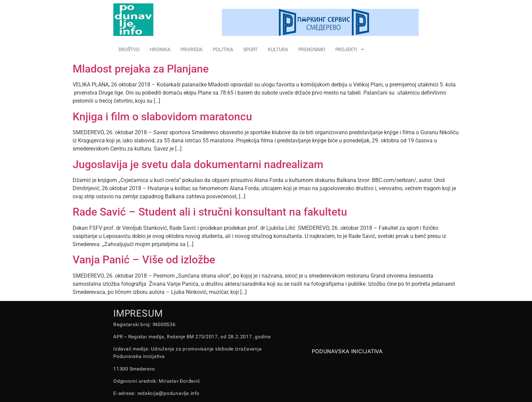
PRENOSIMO (312, 49)
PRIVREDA (192, 49)
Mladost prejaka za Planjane (141, 69)
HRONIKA (160, 49)
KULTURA (278, 49)
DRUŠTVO (129, 49)
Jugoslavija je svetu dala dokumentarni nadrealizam (198, 164)
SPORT (250, 49)
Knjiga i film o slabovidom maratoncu (162, 117)
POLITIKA (223, 49)
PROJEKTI (350, 49)
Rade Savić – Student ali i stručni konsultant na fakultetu (210, 212)
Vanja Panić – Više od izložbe (144, 260)
